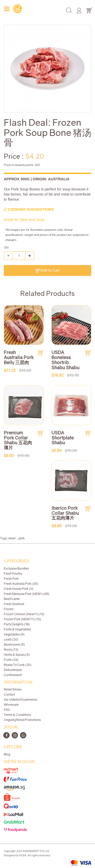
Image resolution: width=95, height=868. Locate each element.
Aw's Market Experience (21, 699)
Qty (6, 247)
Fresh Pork (11, 579)
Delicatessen (13, 670)
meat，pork (17, 538)
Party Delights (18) (17, 624)
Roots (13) (11, 650)
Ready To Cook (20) (18, 665)
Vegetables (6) (14, 634)
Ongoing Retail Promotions (22, 720)
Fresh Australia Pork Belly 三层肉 (19, 357)
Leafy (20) (11, 639)
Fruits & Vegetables (17, 629)
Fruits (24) (11, 660)
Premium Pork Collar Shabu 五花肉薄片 (18, 440)
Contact (9, 694)
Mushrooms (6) (14, 644)
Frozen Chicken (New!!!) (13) (24, 614)
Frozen (9, 609)
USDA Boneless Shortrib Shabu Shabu (65, 360)
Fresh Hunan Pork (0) (19, 589)
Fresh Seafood (14, 604)
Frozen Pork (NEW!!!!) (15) (22, 619)
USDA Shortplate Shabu (63, 438)
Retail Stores (13, 689)
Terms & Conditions (17, 715)
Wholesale (11, 705)
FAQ (7, 710)
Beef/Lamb (12, 599)
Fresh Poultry (13, 573)
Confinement (13, 675)
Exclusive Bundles (16, 568)
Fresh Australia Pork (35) (21, 584)
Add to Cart (48, 270)
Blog (7, 754)
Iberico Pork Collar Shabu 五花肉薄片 (65, 513)
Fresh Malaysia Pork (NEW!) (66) (27, 594)
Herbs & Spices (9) (17, 655)
